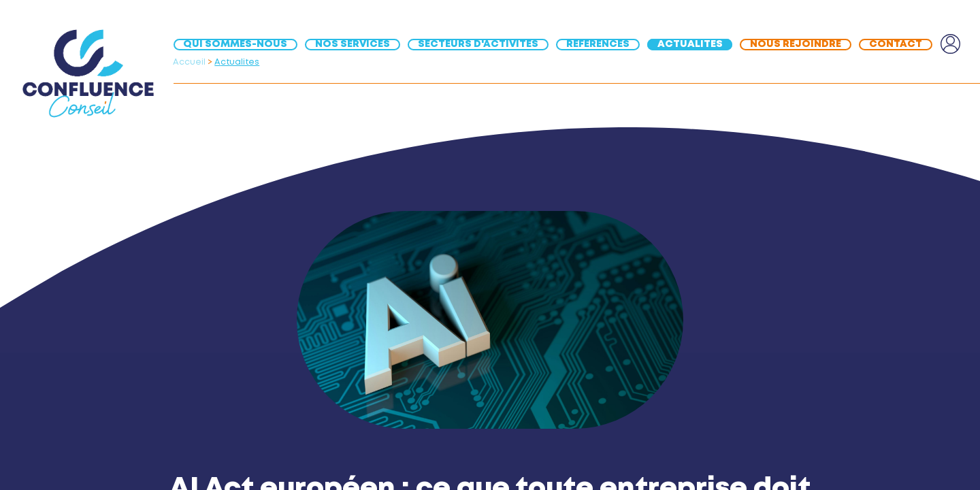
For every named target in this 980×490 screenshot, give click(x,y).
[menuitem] (240, 45)
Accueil (189, 62)
